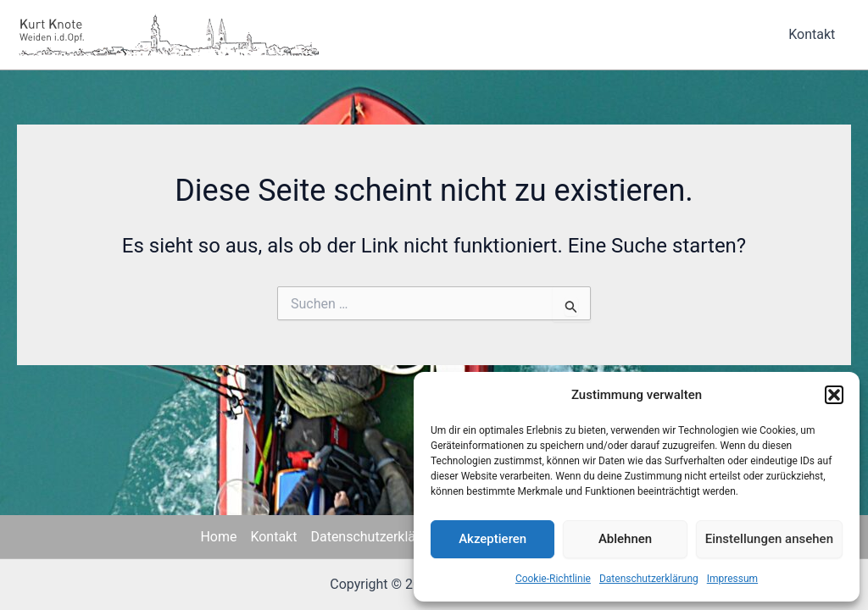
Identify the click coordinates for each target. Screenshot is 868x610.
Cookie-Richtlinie (553, 579)
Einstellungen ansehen (769, 539)
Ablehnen (625, 539)
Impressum (732, 579)
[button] (834, 395)
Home (218, 537)
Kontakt (814, 34)
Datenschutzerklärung (649, 579)
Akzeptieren (492, 539)
